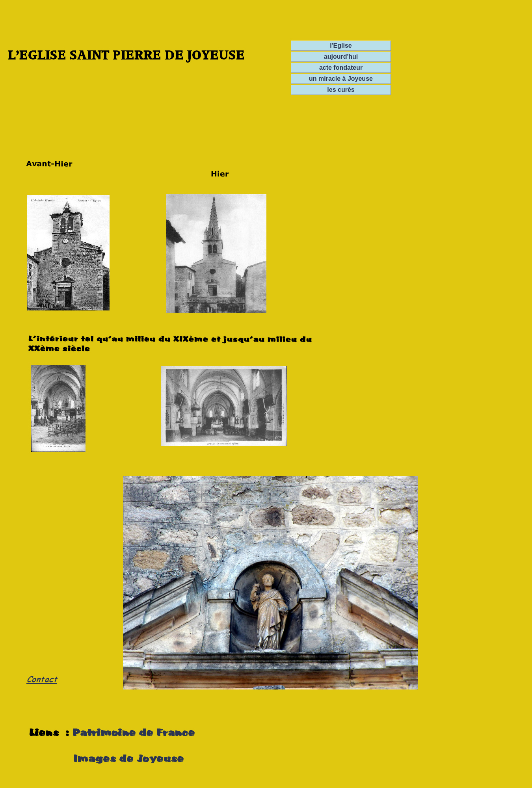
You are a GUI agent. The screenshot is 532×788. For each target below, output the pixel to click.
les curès (341, 90)
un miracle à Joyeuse (341, 79)
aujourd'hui (341, 57)
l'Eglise (341, 46)
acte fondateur (341, 68)
